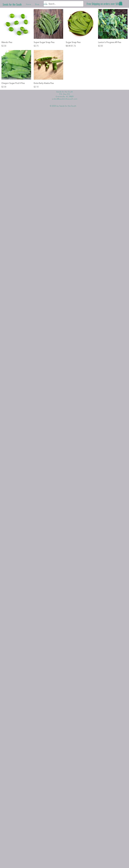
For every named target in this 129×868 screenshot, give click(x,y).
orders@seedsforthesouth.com (65, 99)
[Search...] (63, 4)
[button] (121, 3)
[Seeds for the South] (13, 5)
